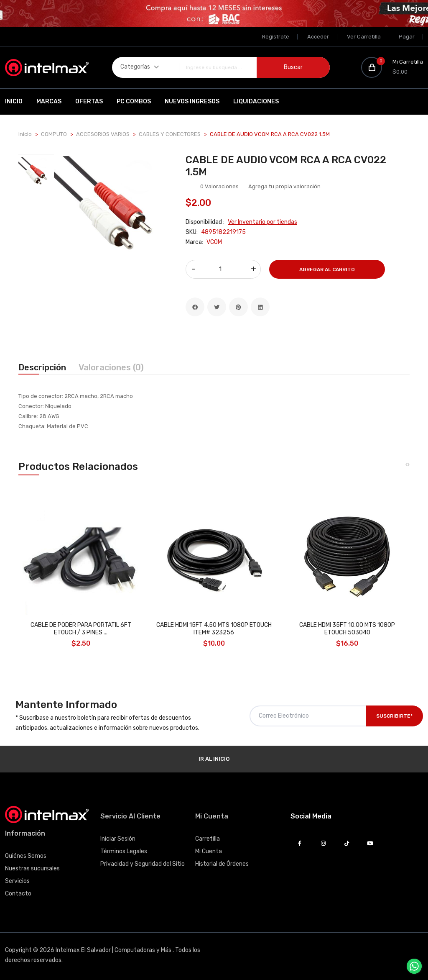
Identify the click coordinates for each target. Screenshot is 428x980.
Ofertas (89, 101)
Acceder (318, 37)
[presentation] (406, 465)
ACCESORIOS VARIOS (103, 134)
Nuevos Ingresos (192, 101)
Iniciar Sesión (118, 839)
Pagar (407, 37)
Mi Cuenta (209, 851)
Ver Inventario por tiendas (262, 222)
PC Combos (134, 101)
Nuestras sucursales (32, 868)
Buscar (293, 67)
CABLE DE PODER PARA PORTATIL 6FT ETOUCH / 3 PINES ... (81, 629)
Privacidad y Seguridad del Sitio (143, 864)
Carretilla (208, 839)
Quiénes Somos (26, 856)
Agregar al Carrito (327, 269)
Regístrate (276, 37)
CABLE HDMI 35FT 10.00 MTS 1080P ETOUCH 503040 (347, 629)
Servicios (17, 881)
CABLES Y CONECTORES (170, 134)
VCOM (214, 242)
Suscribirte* (394, 716)
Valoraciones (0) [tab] (111, 367)
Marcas (49, 101)
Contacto (18, 894)
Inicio (14, 101)
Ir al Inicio (214, 759)
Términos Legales (124, 851)
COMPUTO (54, 134)
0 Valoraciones (219, 186)
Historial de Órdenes (222, 864)
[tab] (36, 174)
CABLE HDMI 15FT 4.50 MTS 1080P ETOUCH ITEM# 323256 (214, 629)
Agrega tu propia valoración (284, 186)
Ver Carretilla (364, 37)
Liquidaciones (256, 101)
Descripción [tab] (42, 367)
